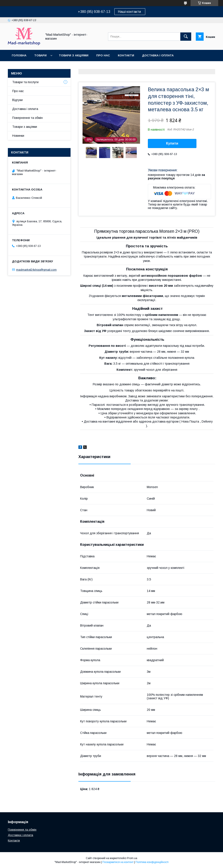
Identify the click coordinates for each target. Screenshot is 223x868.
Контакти (126, 55)
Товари (40, 55)
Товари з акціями (74, 55)
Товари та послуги (25, 82)
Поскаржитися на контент (118, 862)
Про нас (103, 55)
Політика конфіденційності (152, 862)
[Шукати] (186, 37)
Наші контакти (130, 12)
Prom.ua (132, 858)
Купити (172, 143)
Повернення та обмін (30, 67)
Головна (19, 55)
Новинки (18, 136)
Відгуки (17, 100)
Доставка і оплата (158, 55)
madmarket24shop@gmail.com (36, 270)
